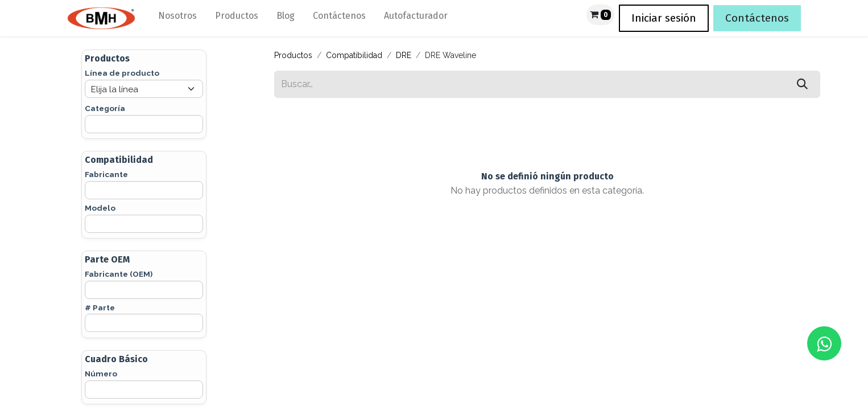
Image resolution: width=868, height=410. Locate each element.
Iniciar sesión (664, 18)
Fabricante (106, 174)
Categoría (105, 108)
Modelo (100, 208)
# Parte (100, 307)
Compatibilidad (354, 55)
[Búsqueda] (802, 84)
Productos (293, 55)
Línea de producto (122, 73)
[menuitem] (177, 18)
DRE (404, 55)
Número (101, 374)
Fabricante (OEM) (119, 274)
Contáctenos (757, 18)
